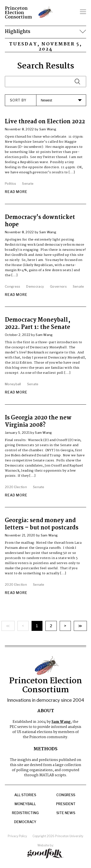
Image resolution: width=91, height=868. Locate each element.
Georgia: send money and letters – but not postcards (42, 524)
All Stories (25, 795)
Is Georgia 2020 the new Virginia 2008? (38, 421)
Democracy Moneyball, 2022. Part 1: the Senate (38, 324)
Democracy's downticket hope (40, 221)
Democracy (25, 822)
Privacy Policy (17, 836)
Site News (66, 813)
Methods (45, 749)
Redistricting (25, 813)
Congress (66, 795)
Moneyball (25, 804)
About (46, 711)
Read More (16, 192)
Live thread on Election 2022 (45, 122)
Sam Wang (61, 722)
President (66, 804)
